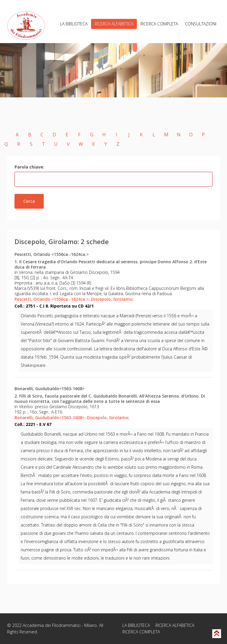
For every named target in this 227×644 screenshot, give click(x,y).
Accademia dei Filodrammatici (52, 625)
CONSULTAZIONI (201, 24)
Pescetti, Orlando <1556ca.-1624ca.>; (52, 299)
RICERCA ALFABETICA (114, 24)
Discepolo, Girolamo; (112, 299)
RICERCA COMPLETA (159, 24)
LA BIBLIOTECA (74, 24)
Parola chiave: (29, 167)
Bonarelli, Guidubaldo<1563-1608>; (50, 417)
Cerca (29, 201)
